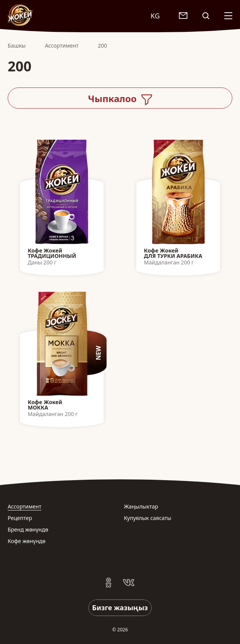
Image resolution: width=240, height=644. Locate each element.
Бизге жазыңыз (120, 608)
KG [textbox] (155, 16)
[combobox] (159, 16)
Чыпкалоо (120, 99)
